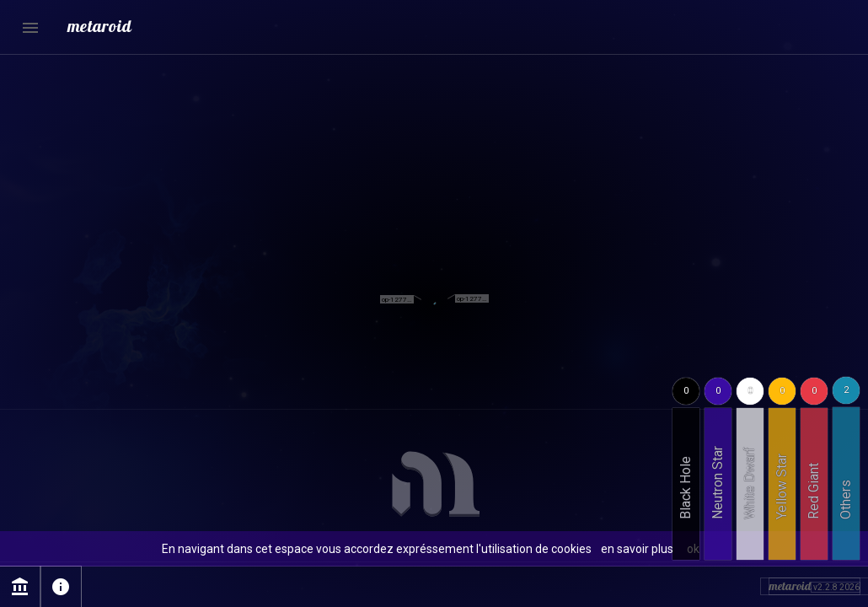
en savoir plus (637, 549)
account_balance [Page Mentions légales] (20, 587)
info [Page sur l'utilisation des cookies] (61, 587)
